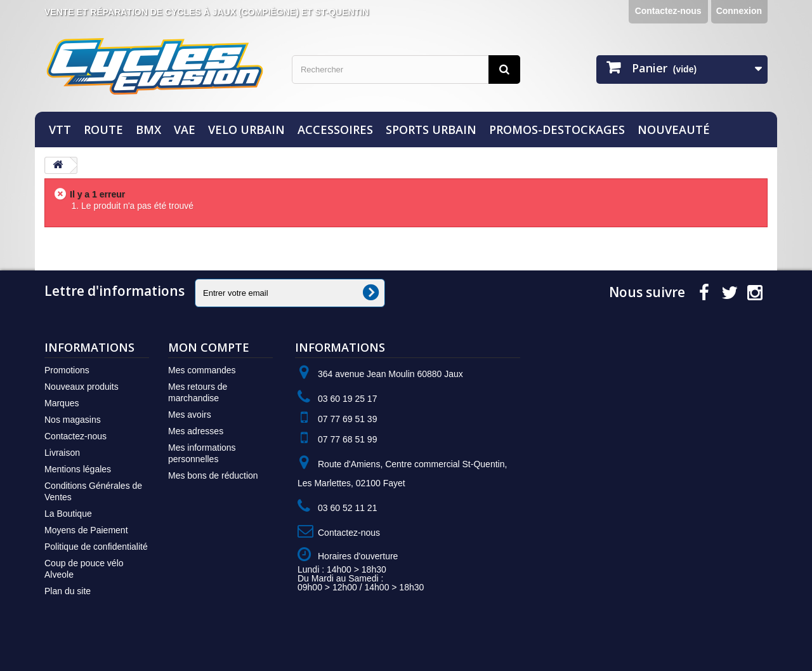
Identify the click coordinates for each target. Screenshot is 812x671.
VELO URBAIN (246, 130)
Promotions (67, 370)
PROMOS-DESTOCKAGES (557, 130)
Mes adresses (196, 431)
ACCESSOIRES (335, 130)
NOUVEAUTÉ (674, 130)
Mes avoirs (190, 415)
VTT (60, 130)
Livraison (62, 453)
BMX (148, 130)
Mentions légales (78, 469)
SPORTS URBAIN (431, 130)
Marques (62, 403)
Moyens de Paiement (86, 530)
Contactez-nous (668, 11)
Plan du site (68, 591)
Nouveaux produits (82, 387)
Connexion (739, 11)
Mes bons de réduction (213, 475)
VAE (185, 130)
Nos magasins (73, 420)
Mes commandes (202, 370)
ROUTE (103, 130)
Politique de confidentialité (96, 547)
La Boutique (68, 514)
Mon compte (209, 347)
